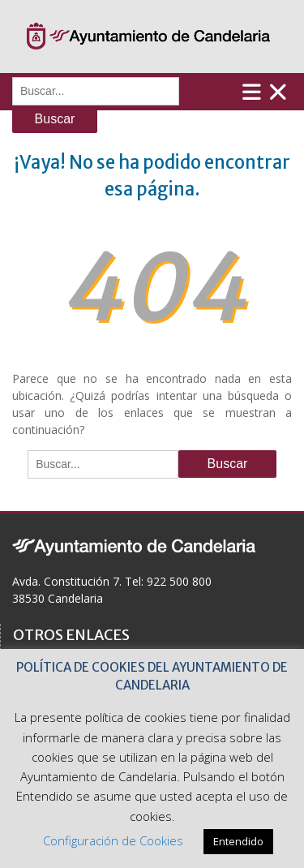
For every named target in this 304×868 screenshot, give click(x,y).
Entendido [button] (238, 841)
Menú (265, 92)
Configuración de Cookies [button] (113, 840)
